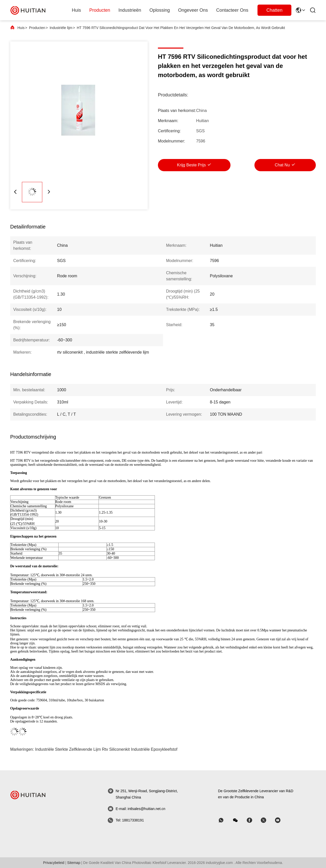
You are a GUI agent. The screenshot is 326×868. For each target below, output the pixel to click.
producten (100, 10)
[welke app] (225, 820)
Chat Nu (282, 165)
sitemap (74, 863)
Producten (37, 28)
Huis (76, 10)
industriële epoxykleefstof (154, 749)
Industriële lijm (61, 28)
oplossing (160, 10)
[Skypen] (253, 820)
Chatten (274, 10)
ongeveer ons (193, 10)
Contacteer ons (232, 10)
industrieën (130, 10)
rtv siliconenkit (116, 749)
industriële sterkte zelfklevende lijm (68, 749)
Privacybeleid (54, 863)
